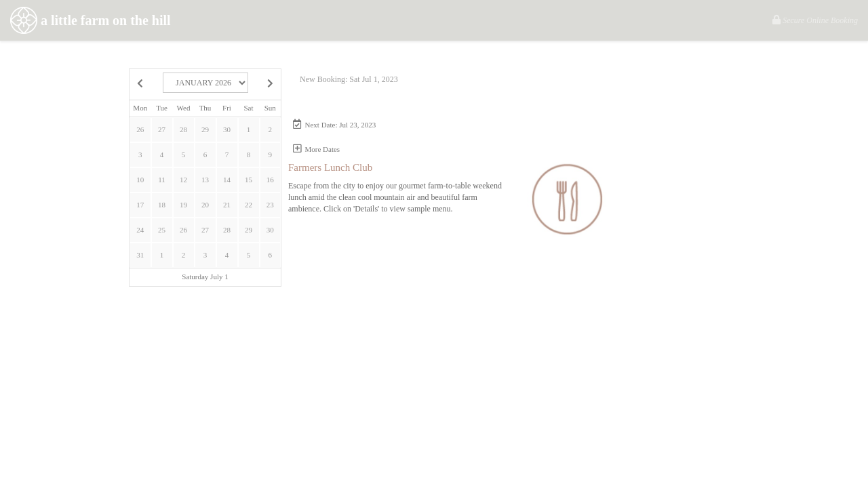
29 (205, 129)
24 (140, 230)
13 (205, 180)
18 (162, 205)
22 (249, 205)
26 (140, 129)
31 (140, 255)
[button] (348, 125)
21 (227, 205)
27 (162, 129)
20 (205, 205)
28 (183, 129)
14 (227, 180)
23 (270, 205)
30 (227, 129)
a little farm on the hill (91, 22)
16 (270, 180)
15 (249, 180)
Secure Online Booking (815, 20)
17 (140, 205)
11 (162, 180)
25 (162, 230)
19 (183, 205)
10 (140, 180)
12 (183, 180)
